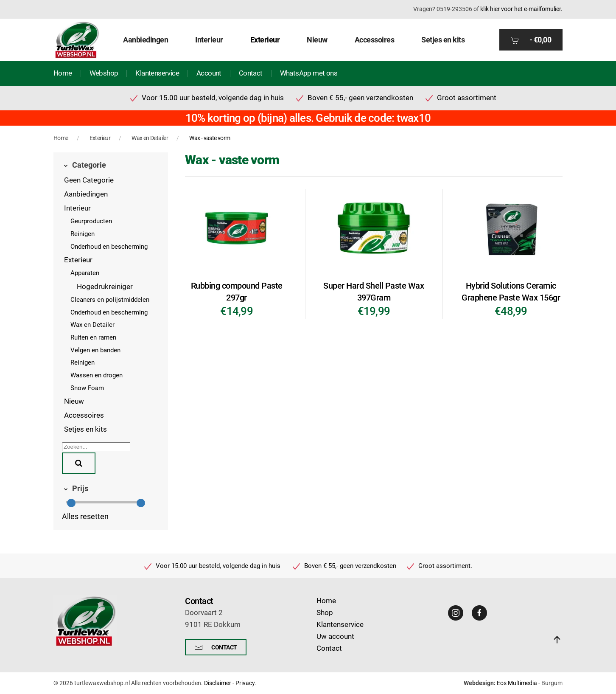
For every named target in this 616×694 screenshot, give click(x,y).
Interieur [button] (209, 40)
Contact (251, 73)
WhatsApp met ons (309, 73)
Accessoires (84, 415)
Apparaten (85, 273)
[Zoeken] (96, 447)
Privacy (245, 683)
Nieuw (317, 40)
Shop (325, 613)
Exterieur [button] (265, 40)
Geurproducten (91, 221)
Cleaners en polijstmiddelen (110, 300)
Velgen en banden (95, 350)
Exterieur (78, 260)
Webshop (104, 73)
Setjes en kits (443, 40)
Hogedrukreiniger (105, 287)
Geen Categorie (89, 180)
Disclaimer (218, 683)
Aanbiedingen (146, 40)
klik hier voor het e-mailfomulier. (521, 9)
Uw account (335, 636)
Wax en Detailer (92, 325)
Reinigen (83, 234)
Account (209, 73)
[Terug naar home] (77, 40)
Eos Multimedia (517, 683)
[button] (557, 640)
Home (63, 73)
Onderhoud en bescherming (109, 247)
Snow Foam (87, 388)
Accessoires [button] (375, 40)
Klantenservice (157, 73)
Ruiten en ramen (93, 337)
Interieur (77, 208)
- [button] (531, 40)
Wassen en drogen (97, 375)
